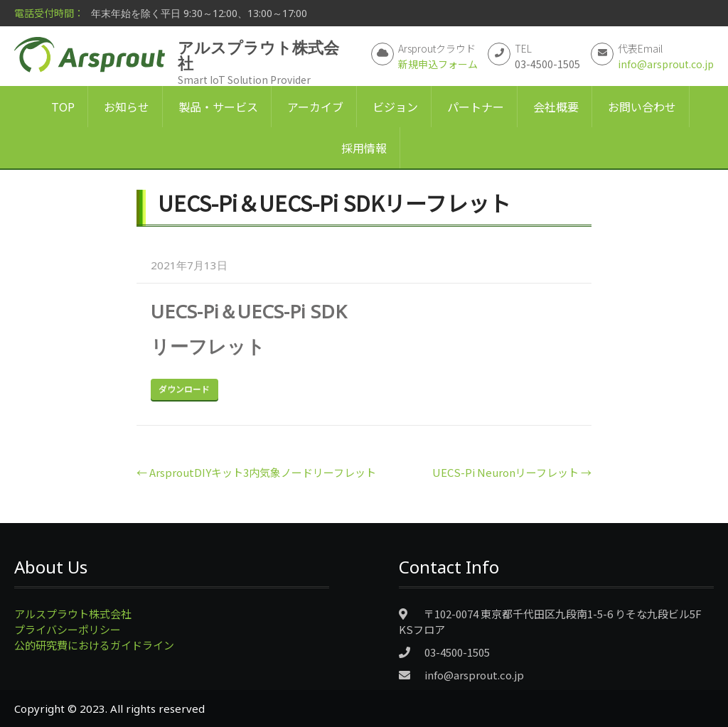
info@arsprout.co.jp (666, 64)
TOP (63, 107)
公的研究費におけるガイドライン (94, 645)
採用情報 (364, 148)
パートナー (476, 107)
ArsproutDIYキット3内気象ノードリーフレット (256, 472)
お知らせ (127, 107)
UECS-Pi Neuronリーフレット (512, 472)
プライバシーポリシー (68, 629)
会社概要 (556, 107)
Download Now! (184, 389)
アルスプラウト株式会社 (73, 614)
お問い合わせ (642, 107)
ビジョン (395, 107)
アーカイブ (315, 107)
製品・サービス (218, 107)
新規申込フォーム (438, 64)
